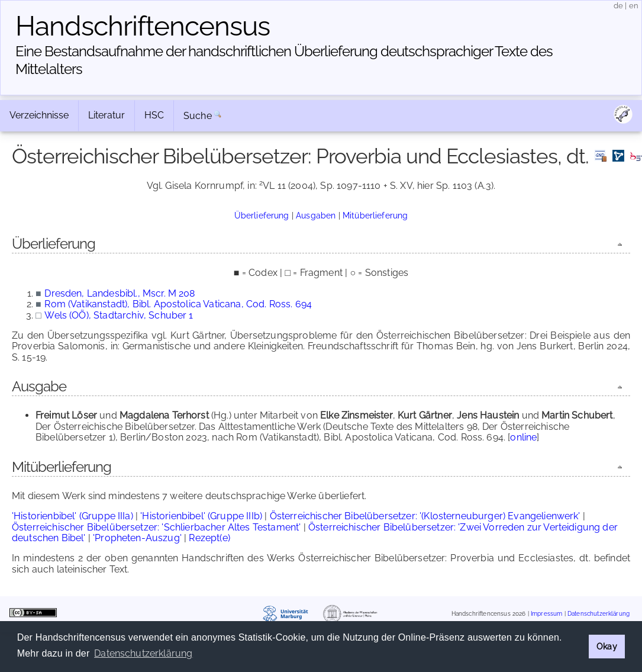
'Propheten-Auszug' (137, 538)
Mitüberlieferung (375, 215)
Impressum (546, 614)
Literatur (107, 115)
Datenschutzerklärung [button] (143, 653)
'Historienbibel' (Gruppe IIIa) (72, 516)
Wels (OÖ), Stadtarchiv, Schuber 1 (119, 315)
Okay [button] (607, 646)
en (634, 6)
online (523, 437)
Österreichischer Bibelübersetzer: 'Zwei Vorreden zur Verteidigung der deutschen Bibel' (315, 533)
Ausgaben (316, 215)
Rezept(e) (209, 538)
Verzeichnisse (39, 115)
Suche (198, 116)
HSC (154, 115)
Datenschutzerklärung (599, 614)
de (618, 6)
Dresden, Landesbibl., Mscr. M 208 (120, 293)
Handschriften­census (143, 26)
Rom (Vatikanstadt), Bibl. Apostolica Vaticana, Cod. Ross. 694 (178, 304)
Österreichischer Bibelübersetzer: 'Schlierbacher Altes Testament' (156, 527)
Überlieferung (262, 215)
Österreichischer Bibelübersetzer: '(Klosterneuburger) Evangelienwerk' (425, 516)
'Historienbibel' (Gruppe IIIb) (201, 516)
